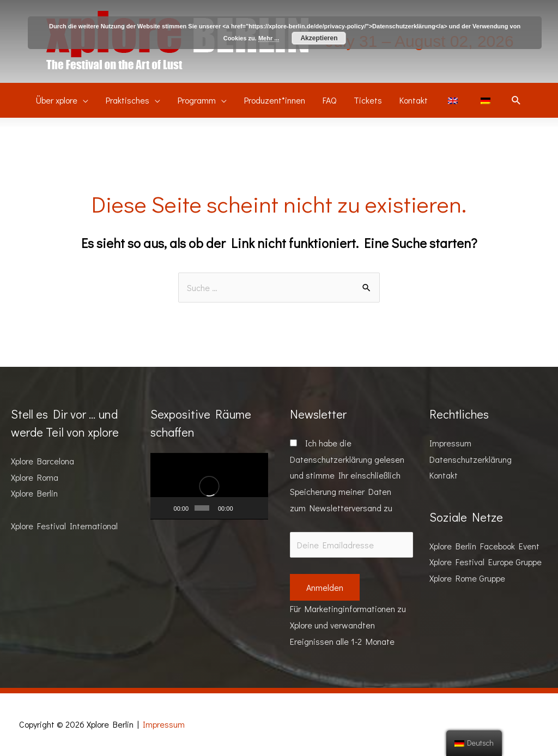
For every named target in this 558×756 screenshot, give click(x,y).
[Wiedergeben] (165, 508)
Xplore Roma (35, 477)
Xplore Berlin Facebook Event (484, 546)
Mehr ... (269, 38)
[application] (209, 486)
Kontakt (444, 475)
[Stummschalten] (242, 508)
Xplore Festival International (64, 526)
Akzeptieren (319, 38)
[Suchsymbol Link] (516, 101)
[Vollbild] (257, 508)
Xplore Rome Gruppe (467, 578)
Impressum (450, 443)
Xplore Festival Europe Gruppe (486, 562)
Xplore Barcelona (43, 461)
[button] (209, 486)
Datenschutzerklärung (331, 459)
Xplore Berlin (34, 493)
